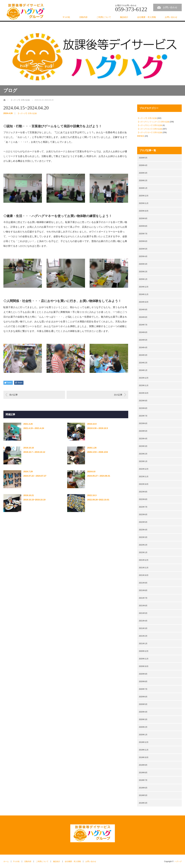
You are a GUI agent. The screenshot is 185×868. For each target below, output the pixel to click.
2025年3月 (143, 264)
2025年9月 (143, 218)
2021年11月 (144, 568)
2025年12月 (144, 196)
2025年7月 (143, 234)
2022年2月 (143, 545)
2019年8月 (143, 773)
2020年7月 (143, 689)
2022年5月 (143, 522)
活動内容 (83, 17)
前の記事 (14, 395)
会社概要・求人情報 (147, 17)
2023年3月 (143, 446)
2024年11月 (144, 294)
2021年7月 (143, 598)
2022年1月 (143, 552)
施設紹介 (124, 17)
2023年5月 (143, 431)
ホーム (6, 861)
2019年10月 (144, 757)
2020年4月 (143, 712)
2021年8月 (143, 590)
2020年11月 (144, 659)
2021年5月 (143, 613)
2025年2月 (143, 272)
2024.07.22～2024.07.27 (35, 476)
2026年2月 (143, 181)
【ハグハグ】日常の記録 (27, 113)
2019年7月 (143, 780)
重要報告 (141, 136)
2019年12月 (144, 742)
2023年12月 (144, 378)
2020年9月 (143, 674)
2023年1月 (143, 461)
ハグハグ (178, 861)
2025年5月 (143, 249)
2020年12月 (144, 651)
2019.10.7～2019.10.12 (34, 452)
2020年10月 (144, 666)
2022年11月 (144, 477)
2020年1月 (143, 735)
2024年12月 (144, 287)
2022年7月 (143, 507)
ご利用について (104, 17)
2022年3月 (143, 537)
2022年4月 (143, 530)
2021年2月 (143, 636)
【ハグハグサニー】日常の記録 (150, 125)
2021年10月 (144, 575)
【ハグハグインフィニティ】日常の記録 (153, 122)
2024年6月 (143, 332)
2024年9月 (143, 310)
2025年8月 (143, 226)
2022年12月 (144, 469)
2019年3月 (143, 803)
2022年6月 (143, 515)
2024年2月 (143, 363)
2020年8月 (143, 682)
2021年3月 (143, 628)
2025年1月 (143, 279)
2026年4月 (143, 165)
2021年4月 (143, 621)
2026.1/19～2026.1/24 (98, 452)
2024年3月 (143, 355)
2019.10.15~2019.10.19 (34, 500)
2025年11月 (144, 203)
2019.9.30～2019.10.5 (98, 428)
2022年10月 (144, 484)
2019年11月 (144, 750)
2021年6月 (143, 606)
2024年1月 (143, 370)
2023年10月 (144, 393)
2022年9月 (143, 492)
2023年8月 (143, 408)
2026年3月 (143, 173)
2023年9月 (143, 401)
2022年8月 (143, 499)
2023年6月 (143, 423)
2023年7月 (143, 416)
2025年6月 (143, 241)
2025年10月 (144, 211)
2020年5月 (143, 704)
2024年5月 (143, 340)
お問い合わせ (170, 7)
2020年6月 (143, 697)
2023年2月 (143, 454)
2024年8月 (143, 317)
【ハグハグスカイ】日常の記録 (150, 129)
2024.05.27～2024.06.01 (99, 476)
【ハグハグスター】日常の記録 (150, 132)
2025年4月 (143, 256)
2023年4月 (143, 439)
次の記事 (118, 395)
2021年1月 (143, 644)
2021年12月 (144, 560)
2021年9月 (143, 583)
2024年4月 (143, 348)
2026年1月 (143, 188)
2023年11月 (144, 385)
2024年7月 (143, 325)
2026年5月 (143, 158)
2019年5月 (143, 795)
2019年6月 (143, 788)
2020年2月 (143, 727)
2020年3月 (143, 719)
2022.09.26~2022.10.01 (98, 500)
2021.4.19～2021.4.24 (34, 428)
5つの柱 (67, 17)
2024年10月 (144, 302)
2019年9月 (143, 765)
